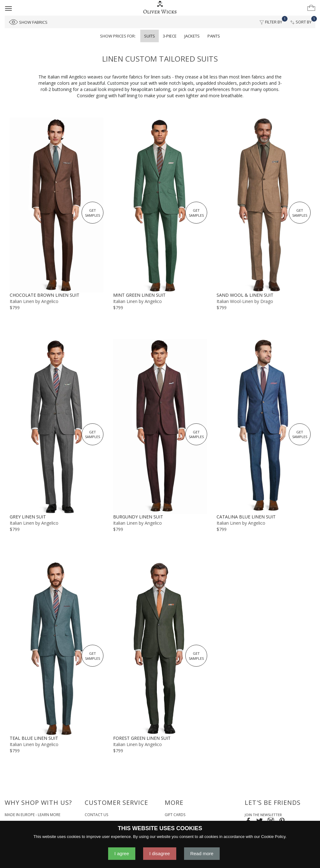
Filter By (273, 20)
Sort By (303, 20)
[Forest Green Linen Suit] (160, 648)
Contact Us (96, 815)
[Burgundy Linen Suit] (160, 426)
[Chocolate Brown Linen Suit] (56, 205)
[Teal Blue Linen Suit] (56, 648)
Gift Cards (175, 815)
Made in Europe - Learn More (32, 815)
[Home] (160, 8)
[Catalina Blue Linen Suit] (264, 426)
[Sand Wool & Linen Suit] (264, 205)
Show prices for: (118, 36)
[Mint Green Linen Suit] (160, 205)
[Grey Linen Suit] (56, 426)
